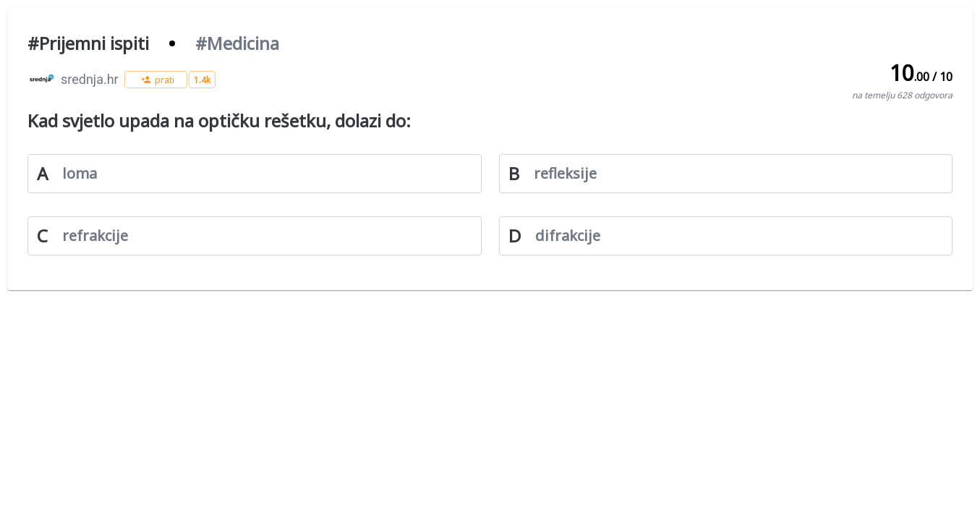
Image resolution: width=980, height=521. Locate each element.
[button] (156, 80)
